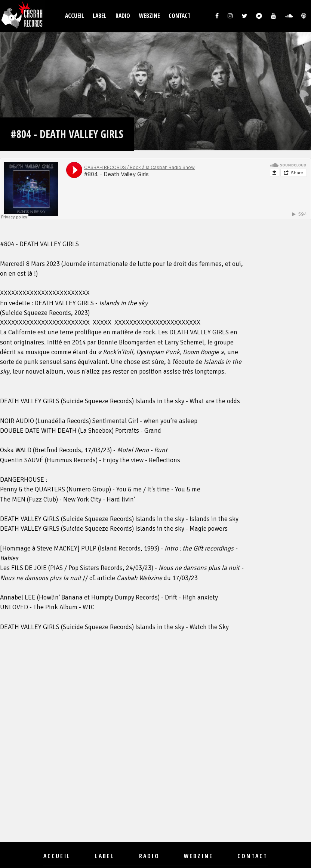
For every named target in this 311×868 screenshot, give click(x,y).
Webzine (150, 16)
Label (100, 16)
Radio (123, 16)
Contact (180, 16)
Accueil (75, 16)
